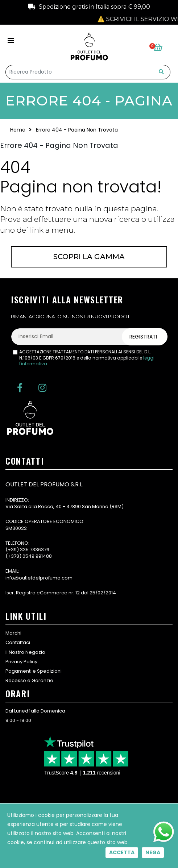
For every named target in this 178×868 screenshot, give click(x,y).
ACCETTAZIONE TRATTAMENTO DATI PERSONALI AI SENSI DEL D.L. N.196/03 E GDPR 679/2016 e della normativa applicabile (87, 358)
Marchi (13, 633)
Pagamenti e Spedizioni (34, 671)
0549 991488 (37, 556)
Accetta (122, 852)
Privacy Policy (21, 662)
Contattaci (18, 642)
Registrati (143, 337)
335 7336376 (35, 550)
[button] (162, 48)
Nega (153, 852)
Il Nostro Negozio (25, 652)
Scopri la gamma (89, 257)
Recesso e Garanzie (29, 680)
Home (18, 130)
